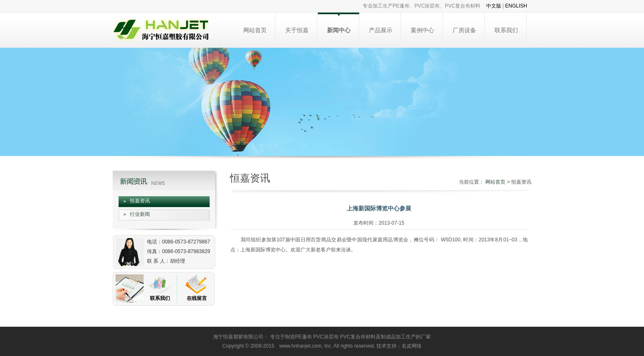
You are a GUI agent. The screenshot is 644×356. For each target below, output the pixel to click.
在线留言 (197, 298)
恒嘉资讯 (140, 201)
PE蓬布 (304, 337)
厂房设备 (464, 30)
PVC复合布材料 (358, 337)
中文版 (494, 6)
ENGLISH (516, 6)
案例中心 (422, 30)
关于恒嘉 (297, 30)
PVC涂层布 (326, 337)
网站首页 (255, 30)
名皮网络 (412, 346)
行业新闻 (140, 214)
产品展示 (381, 30)
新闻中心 (339, 30)
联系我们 (506, 30)
